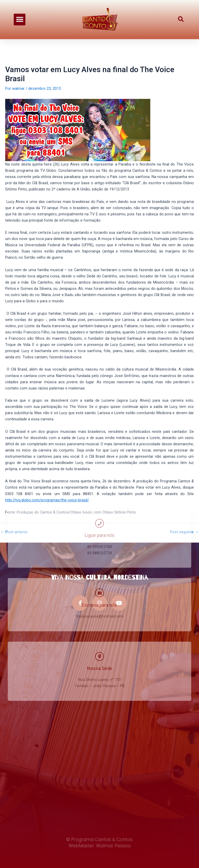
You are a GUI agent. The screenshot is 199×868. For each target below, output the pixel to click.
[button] (20, 16)
